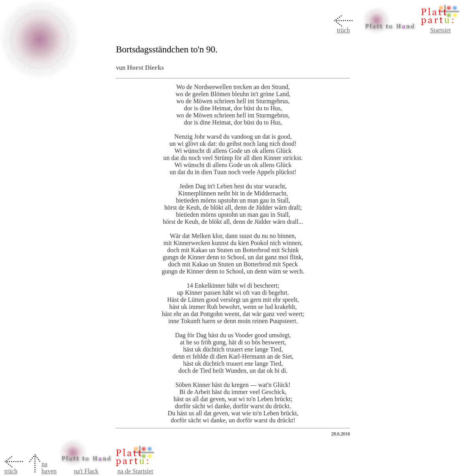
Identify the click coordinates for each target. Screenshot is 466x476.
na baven (49, 468)
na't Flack (86, 471)
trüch (344, 30)
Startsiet (440, 30)
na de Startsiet (135, 471)
